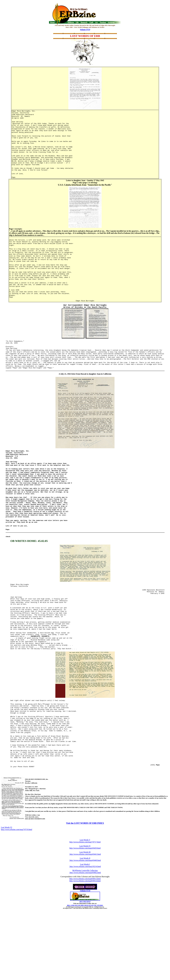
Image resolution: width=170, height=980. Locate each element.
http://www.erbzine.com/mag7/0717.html (85, 905)
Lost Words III (85, 915)
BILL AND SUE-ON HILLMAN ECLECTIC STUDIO (85, 968)
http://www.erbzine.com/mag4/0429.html (85, 911)
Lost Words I (85, 927)
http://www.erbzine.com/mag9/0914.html (85, 944)
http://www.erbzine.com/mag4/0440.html (85, 923)
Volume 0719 (85, 30)
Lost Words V (85, 903)
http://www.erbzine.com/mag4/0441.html (85, 917)
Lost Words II (85, 921)
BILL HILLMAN (85, 965)
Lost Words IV (85, 909)
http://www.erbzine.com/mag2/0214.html (85, 930)
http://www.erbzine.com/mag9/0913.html (85, 942)
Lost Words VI (6, 890)
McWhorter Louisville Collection (85, 934)
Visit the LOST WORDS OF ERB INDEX (85, 886)
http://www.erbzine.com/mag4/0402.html (85, 936)
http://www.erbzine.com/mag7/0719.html (17, 893)
